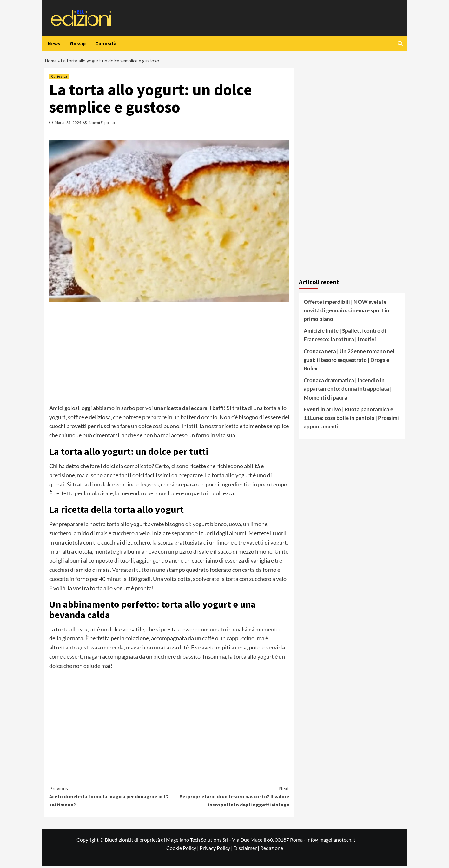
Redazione (272, 849)
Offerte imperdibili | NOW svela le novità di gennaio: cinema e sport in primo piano (347, 312)
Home (51, 62)
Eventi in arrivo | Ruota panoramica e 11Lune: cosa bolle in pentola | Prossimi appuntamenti (351, 419)
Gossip (78, 43)
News (54, 43)
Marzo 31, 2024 (68, 124)
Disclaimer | (247, 849)
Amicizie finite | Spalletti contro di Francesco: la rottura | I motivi (345, 336)
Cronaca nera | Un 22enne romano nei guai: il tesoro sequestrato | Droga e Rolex (349, 361)
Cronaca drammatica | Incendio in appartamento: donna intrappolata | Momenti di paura (348, 390)
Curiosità (106, 43)
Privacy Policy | (217, 849)
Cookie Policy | (183, 849)
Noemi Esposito (102, 124)
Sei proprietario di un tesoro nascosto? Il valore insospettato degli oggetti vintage (230, 798)
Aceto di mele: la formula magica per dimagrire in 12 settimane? (109, 798)
